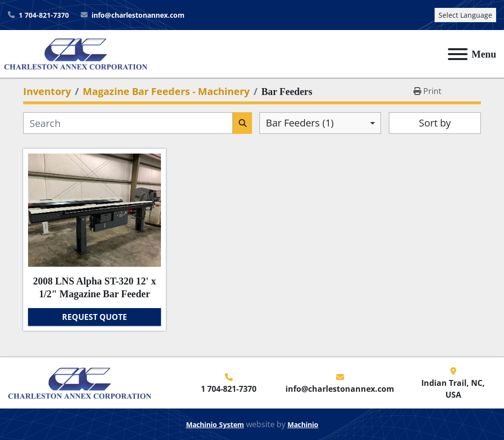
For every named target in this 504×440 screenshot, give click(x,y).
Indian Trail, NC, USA (453, 389)
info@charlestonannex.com (138, 15)
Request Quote (94, 317)
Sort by (435, 123)
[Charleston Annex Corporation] (80, 382)
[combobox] (320, 123)
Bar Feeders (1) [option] (300, 123)
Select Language (465, 15)
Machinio (303, 424)
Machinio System (215, 424)
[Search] (128, 123)
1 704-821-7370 (44, 15)
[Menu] (458, 54)
